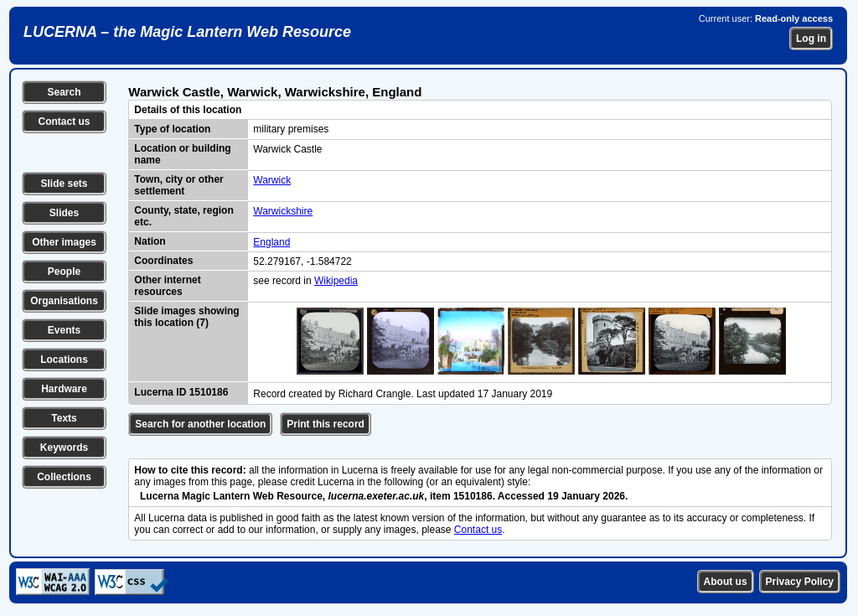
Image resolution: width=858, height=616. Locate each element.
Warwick (272, 180)
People (64, 272)
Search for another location (200, 424)
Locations (64, 360)
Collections (64, 477)
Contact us (64, 122)
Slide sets (64, 184)
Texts (64, 418)
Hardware (64, 389)
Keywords (64, 448)
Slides (64, 213)
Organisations (64, 301)
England (271, 242)
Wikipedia (336, 281)
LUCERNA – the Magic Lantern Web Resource (187, 32)
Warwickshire (283, 211)
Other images (64, 242)
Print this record (326, 424)
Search (64, 92)
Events (64, 330)
